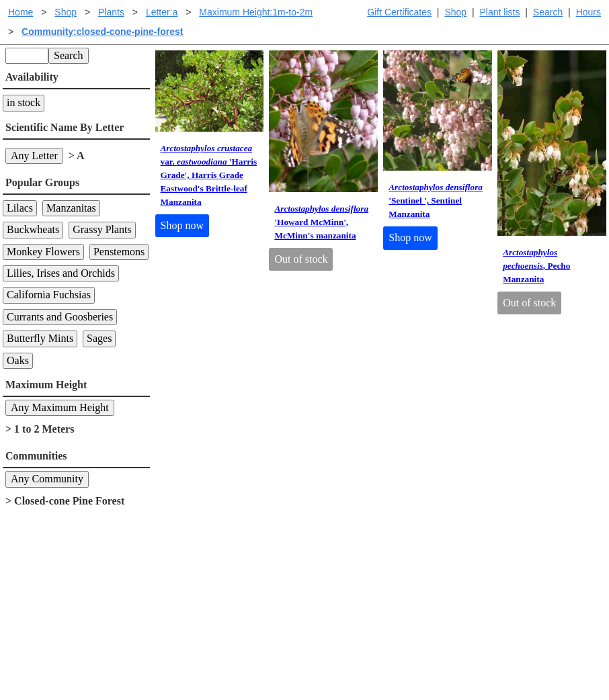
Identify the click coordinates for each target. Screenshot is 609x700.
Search (548, 12)
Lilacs (20, 208)
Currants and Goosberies (60, 317)
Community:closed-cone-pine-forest (102, 32)
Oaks (18, 360)
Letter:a (162, 12)
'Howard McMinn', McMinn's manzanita (321, 222)
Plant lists (500, 12)
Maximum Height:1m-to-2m (256, 12)
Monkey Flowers (43, 252)
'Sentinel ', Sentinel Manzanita (436, 201)
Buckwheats (33, 229)
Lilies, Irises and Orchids (61, 273)
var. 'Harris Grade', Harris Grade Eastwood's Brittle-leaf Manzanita (209, 175)
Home (21, 12)
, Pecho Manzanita (536, 266)
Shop (455, 12)
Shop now (182, 225)
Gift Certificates (399, 12)
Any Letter (34, 156)
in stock (24, 102)
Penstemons (119, 252)
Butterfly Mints (40, 338)
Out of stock (301, 259)
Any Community (47, 479)
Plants (111, 12)
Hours (588, 12)
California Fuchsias (49, 295)
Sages (99, 338)
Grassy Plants (102, 229)
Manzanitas (71, 208)
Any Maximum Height (60, 407)
